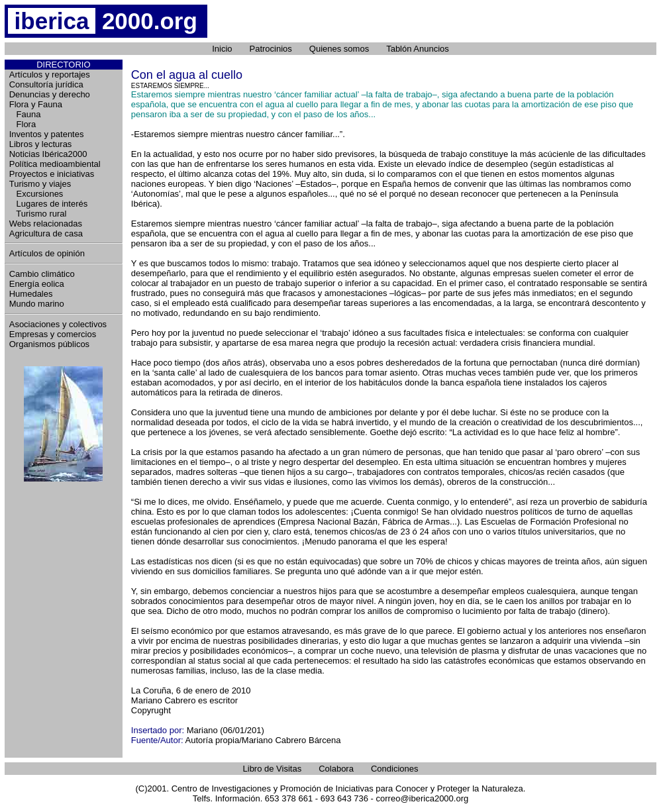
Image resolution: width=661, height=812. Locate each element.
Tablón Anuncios (418, 49)
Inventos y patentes (47, 134)
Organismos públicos (49, 344)
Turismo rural (38, 214)
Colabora (336, 769)
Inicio (222, 49)
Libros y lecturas (41, 144)
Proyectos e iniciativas (52, 174)
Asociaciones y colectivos (58, 324)
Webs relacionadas (46, 224)
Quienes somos (339, 49)
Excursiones (36, 194)
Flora (23, 124)
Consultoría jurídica (46, 84)
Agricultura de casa (46, 233)
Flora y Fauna (36, 104)
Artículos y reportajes (50, 75)
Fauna (25, 114)
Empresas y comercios (53, 334)
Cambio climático (42, 274)
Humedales (31, 294)
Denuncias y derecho (50, 94)
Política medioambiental (55, 164)
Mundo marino (37, 304)
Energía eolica (37, 284)
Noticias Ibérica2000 (48, 154)
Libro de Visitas (273, 769)
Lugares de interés (49, 204)
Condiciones (395, 769)
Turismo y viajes (40, 184)
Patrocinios (271, 49)
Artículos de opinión (47, 253)
